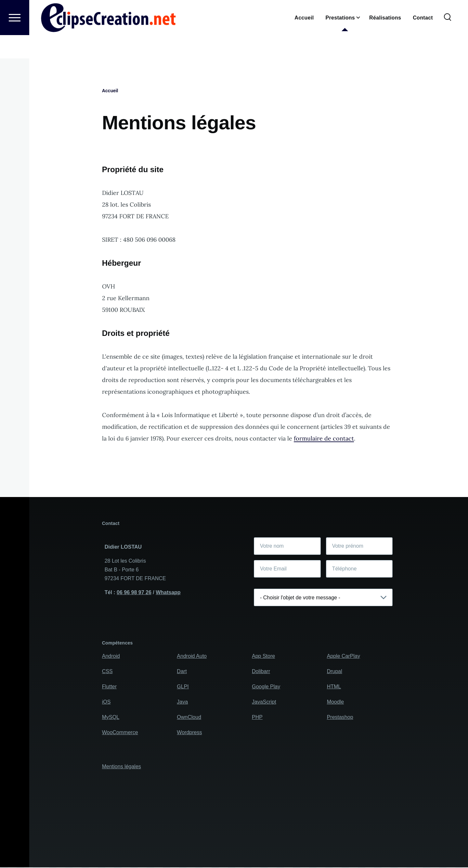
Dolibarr (261, 672)
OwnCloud (189, 717)
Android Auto (192, 656)
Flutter (109, 687)
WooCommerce (120, 733)
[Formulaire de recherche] (448, 41)
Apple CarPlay (344, 656)
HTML (334, 687)
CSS (107, 672)
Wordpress (189, 733)
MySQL (111, 717)
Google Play (266, 687)
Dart (182, 672)
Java (182, 702)
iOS (106, 702)
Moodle (335, 702)
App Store (263, 656)
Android (111, 656)
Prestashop (340, 717)
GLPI (183, 687)
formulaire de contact (324, 439)
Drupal (335, 672)
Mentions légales (122, 767)
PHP (257, 717)
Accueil (110, 91)
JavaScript (264, 702)
